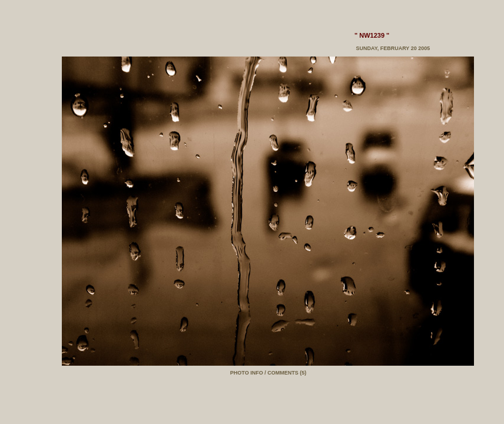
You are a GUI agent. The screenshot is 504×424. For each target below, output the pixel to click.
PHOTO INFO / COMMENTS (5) (268, 373)
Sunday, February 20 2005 (392, 48)
